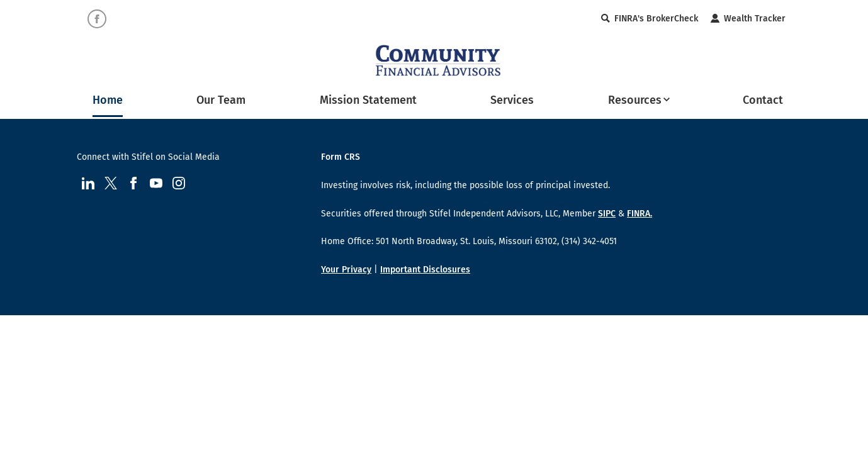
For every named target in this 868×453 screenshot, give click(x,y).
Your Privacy (346, 270)
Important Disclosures (425, 270)
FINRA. (640, 214)
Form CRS (341, 157)
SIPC (607, 214)
